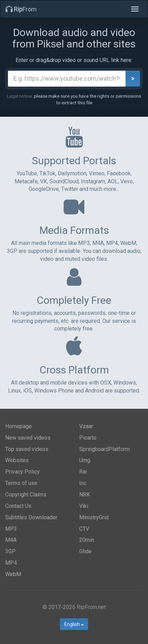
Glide (85, 551)
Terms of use (21, 483)
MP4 (11, 563)
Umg (85, 460)
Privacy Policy (22, 472)
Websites (17, 460)
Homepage (18, 426)
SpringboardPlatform (104, 449)
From (21, 9)
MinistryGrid (94, 517)
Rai (83, 472)
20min (87, 540)
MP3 (11, 529)
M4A (11, 540)
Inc (83, 483)
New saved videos (28, 438)
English (74, 624)
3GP (10, 551)
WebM (13, 574)
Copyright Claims (26, 495)
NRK (85, 495)
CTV (84, 529)
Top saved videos (27, 449)
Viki (84, 506)
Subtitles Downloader (31, 517)
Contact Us (18, 506)
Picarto (88, 438)
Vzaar (86, 426)
